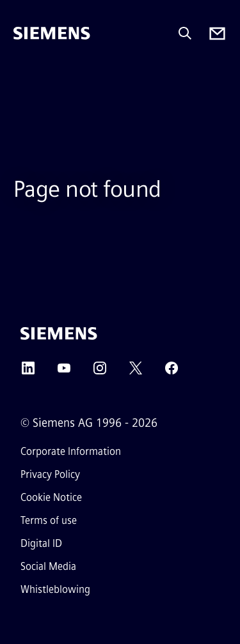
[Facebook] (172, 372)
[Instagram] (100, 372)
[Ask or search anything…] (185, 33)
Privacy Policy (50, 474)
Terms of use (49, 520)
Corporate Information (71, 451)
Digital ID (41, 543)
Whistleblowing (55, 589)
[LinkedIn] (28, 372)
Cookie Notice (51, 497)
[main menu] (22, 76)
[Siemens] (52, 33)
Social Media (48, 566)
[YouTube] (64, 372)
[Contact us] (217, 34)
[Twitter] (136, 372)
